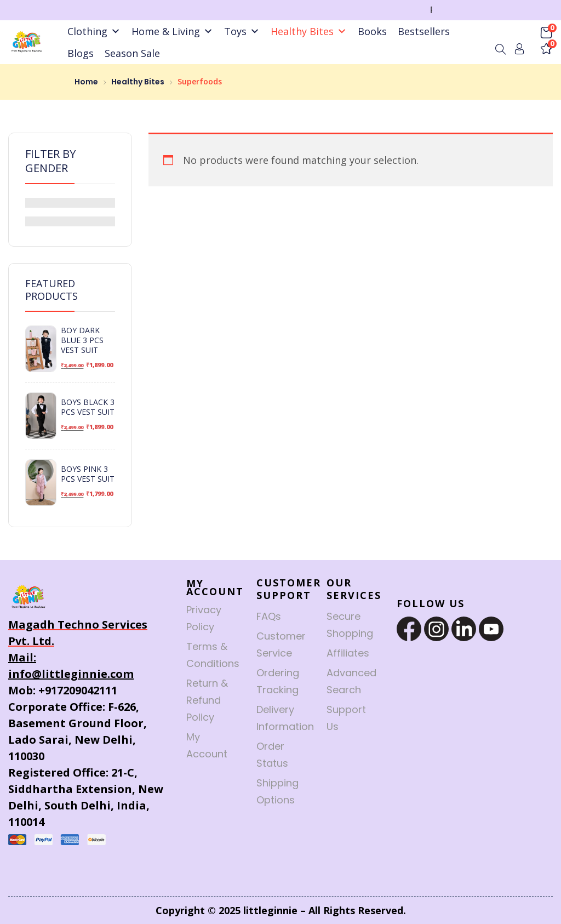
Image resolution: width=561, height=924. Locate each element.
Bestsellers (424, 31)
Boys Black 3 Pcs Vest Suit (88, 407)
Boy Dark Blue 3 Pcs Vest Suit (82, 340)
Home (86, 82)
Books (372, 31)
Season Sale (132, 53)
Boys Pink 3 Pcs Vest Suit (88, 474)
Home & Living (172, 31)
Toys (242, 31)
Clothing (94, 31)
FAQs (269, 616)
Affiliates (348, 653)
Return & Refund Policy (207, 700)
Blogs (81, 53)
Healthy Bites (309, 31)
